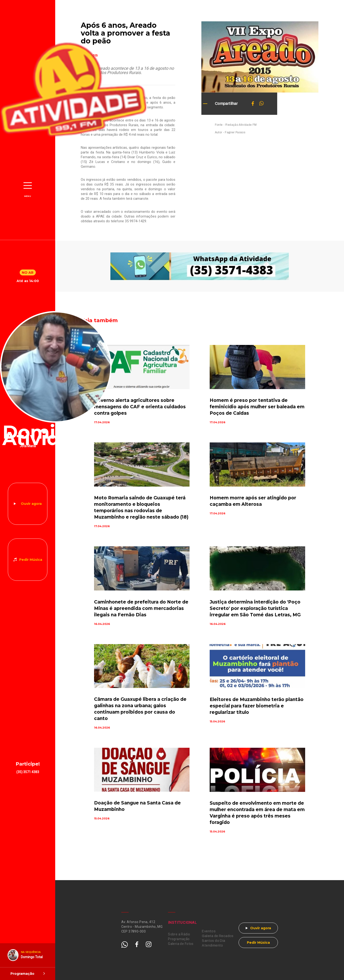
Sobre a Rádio (179, 934)
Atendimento (213, 945)
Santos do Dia (213, 941)
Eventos (209, 931)
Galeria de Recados (218, 936)
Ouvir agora (31, 504)
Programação (179, 939)
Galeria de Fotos (181, 944)
